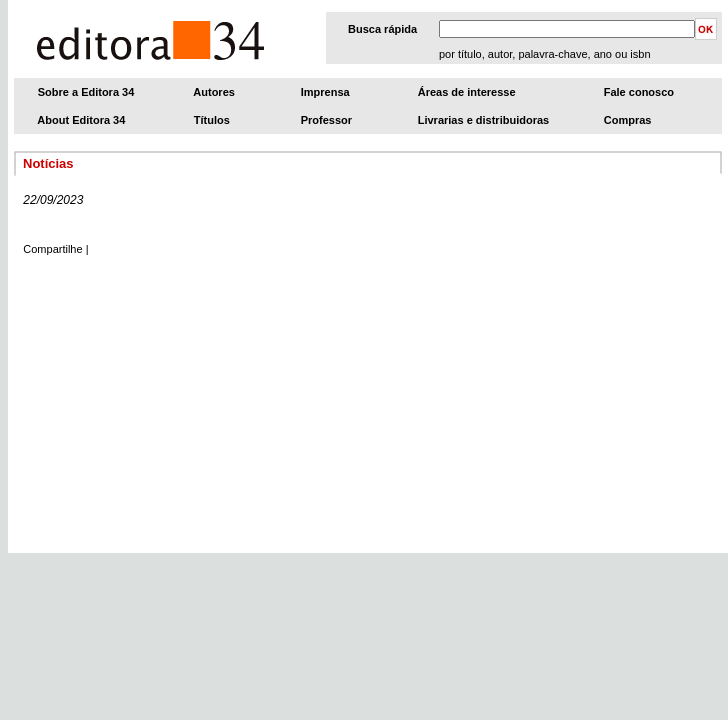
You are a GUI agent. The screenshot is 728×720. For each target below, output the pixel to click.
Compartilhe (52, 249)
